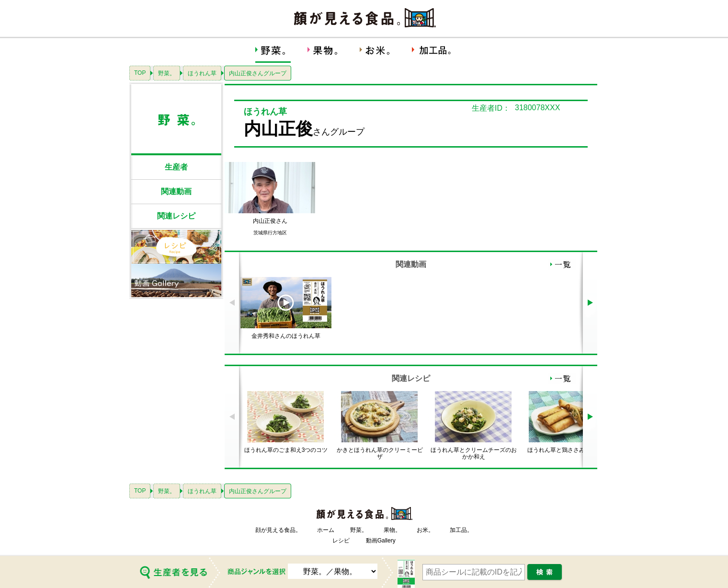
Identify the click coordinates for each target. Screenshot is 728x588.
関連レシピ (176, 216)
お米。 (425, 530)
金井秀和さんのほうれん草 (286, 336)
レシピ (341, 541)
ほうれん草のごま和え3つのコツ (286, 450)
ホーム (326, 530)
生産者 (176, 167)
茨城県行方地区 (270, 233)
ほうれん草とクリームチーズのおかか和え (474, 453)
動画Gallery (381, 541)
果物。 (392, 530)
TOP (140, 73)
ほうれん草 (202, 73)
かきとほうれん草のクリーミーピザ (380, 453)
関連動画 (176, 191)
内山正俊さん (270, 221)
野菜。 (167, 73)
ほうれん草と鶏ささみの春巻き (568, 450)
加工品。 (461, 530)
